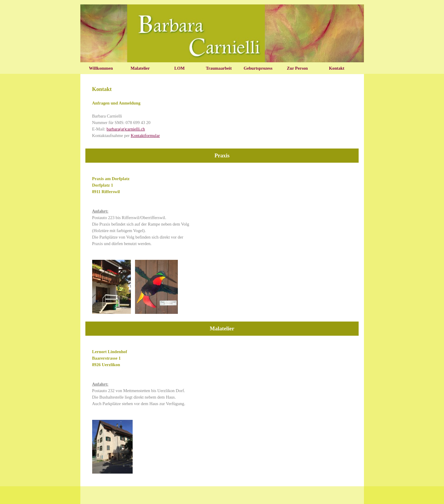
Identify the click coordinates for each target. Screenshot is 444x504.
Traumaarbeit (219, 68)
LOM (179, 68)
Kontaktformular (145, 136)
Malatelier (140, 68)
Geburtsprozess (258, 68)
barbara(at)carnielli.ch (126, 129)
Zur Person (297, 68)
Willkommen (101, 68)
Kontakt (336, 68)
